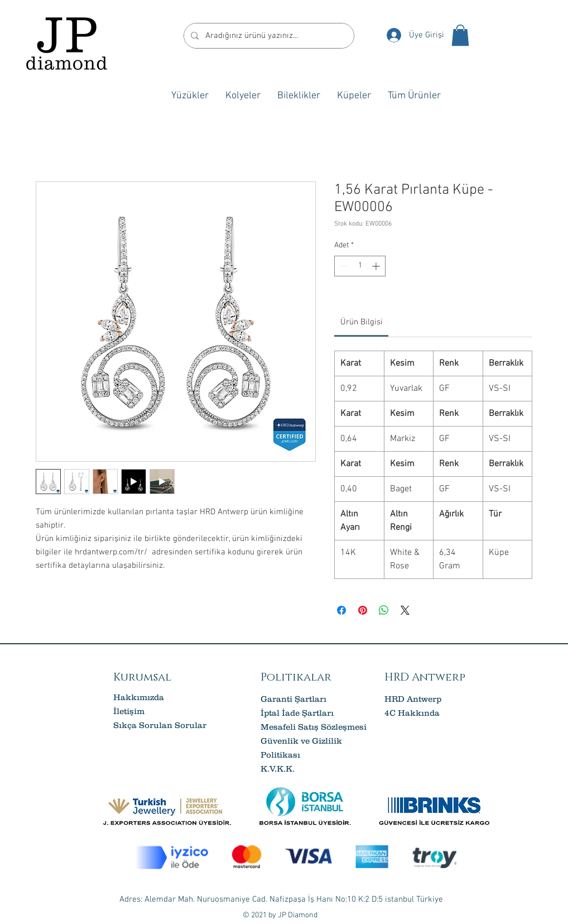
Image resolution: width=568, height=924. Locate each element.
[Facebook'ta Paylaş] (341, 610)
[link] (362, 322)
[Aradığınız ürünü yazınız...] (268, 36)
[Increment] (377, 266)
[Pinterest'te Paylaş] (363, 610)
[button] (460, 35)
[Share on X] (405, 610)
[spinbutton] (360, 266)
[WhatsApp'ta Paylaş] (384, 610)
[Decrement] (343, 266)
